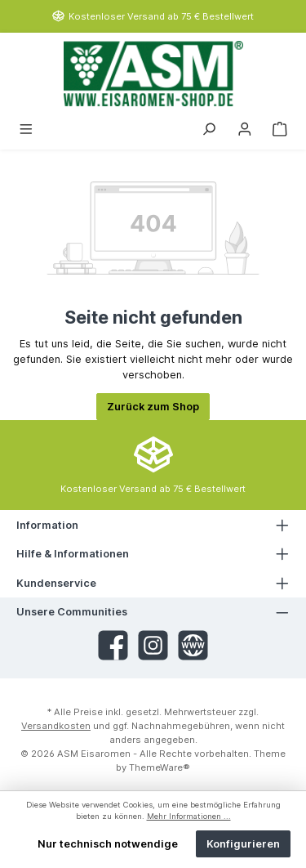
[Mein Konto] (245, 128)
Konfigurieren (243, 844)
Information (47, 525)
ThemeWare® (160, 767)
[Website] (193, 645)
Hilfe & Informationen (73, 554)
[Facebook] (113, 645)
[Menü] (26, 128)
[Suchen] (209, 128)
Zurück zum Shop (153, 407)
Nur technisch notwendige (108, 844)
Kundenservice (56, 583)
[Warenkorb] (280, 128)
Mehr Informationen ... (189, 816)
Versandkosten (56, 726)
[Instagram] (153, 645)
